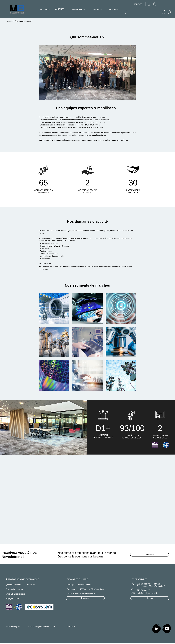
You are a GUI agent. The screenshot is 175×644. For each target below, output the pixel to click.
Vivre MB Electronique (15, 594)
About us (31, 585)
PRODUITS (45, 9)
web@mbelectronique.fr (147, 593)
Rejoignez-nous (12, 599)
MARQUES (59, 9)
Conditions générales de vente (42, 627)
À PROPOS (113, 9)
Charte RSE (70, 627)
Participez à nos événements (79, 585)
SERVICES (98, 9)
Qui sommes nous (14, 585)
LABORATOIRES (78, 9)
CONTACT (138, 4)
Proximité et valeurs (14, 589)
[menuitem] (154, 4)
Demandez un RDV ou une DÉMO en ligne (85, 589)
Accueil (11, 21)
